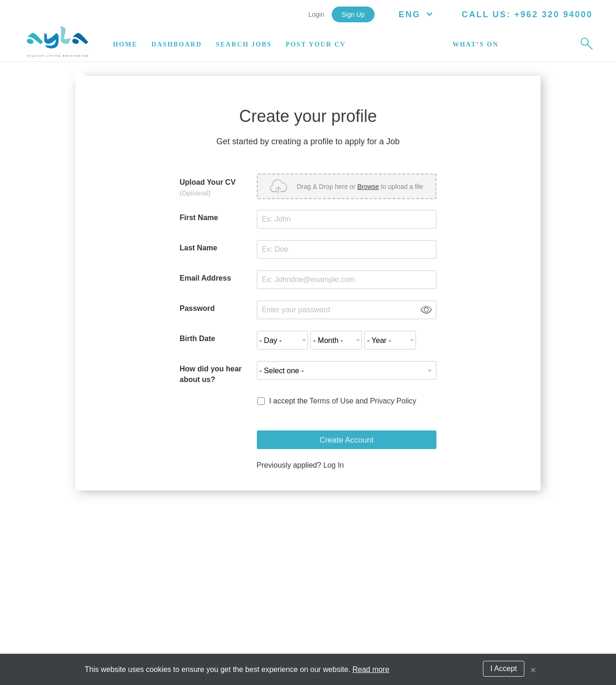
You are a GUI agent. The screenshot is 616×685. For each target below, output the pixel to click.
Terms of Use (331, 401)
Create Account (347, 440)
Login (316, 14)
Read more (371, 669)
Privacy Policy (393, 401)
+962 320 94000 (552, 14)
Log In (334, 465)
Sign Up (353, 14)
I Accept (504, 668)
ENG (418, 15)
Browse (368, 187)
